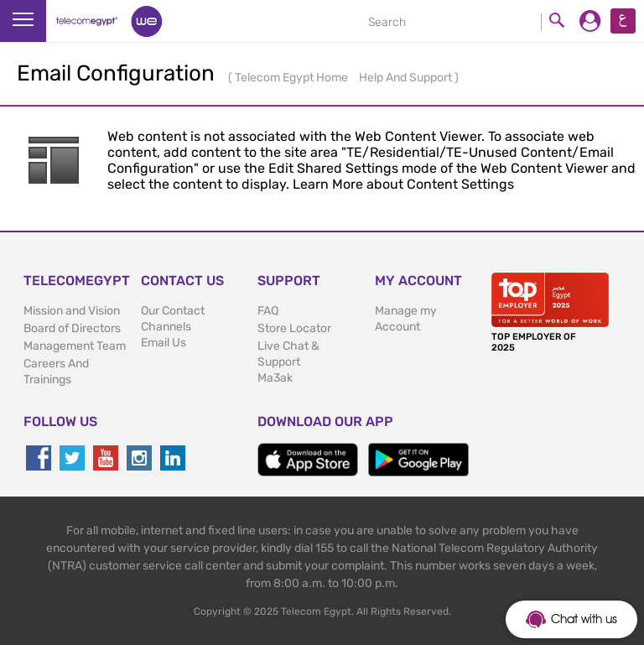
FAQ (268, 311)
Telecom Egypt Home (293, 78)
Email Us (164, 343)
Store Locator (294, 328)
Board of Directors (72, 328)
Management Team (75, 346)
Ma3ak (275, 378)
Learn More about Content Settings (403, 184)
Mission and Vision (72, 311)
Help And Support (407, 78)
